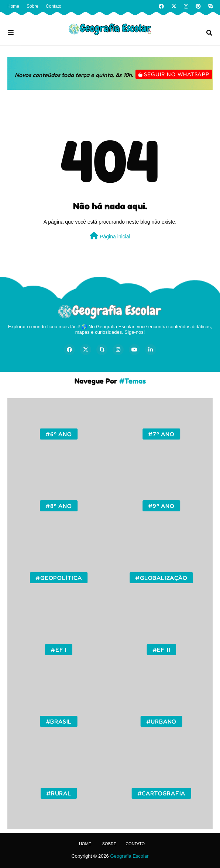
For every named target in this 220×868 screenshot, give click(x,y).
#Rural (59, 793)
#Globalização (161, 578)
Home (13, 6)
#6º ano (59, 434)
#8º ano (59, 506)
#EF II (161, 650)
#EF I (59, 650)
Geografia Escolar (129, 856)
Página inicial (110, 236)
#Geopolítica (59, 578)
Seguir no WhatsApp (177, 74)
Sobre (32, 6)
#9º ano (161, 506)
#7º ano (161, 434)
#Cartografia (161, 793)
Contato (54, 6)
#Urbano (161, 721)
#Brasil (59, 721)
